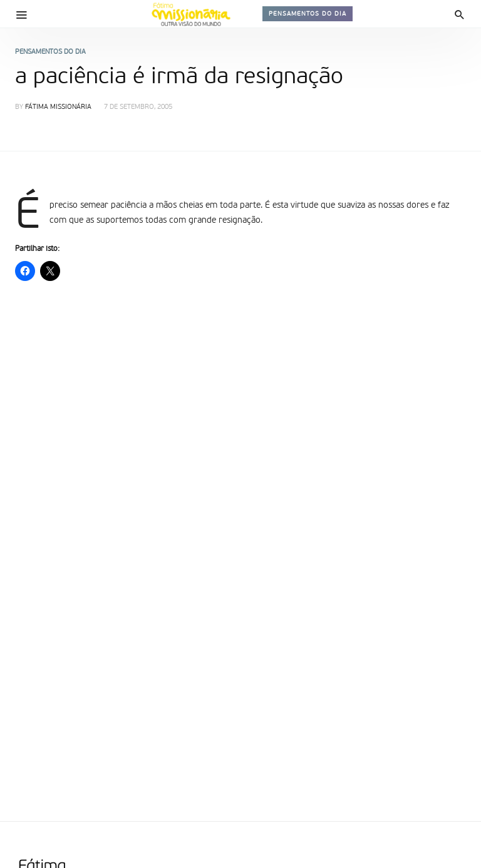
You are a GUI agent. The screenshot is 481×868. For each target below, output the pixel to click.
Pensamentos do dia (308, 14)
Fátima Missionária (58, 107)
